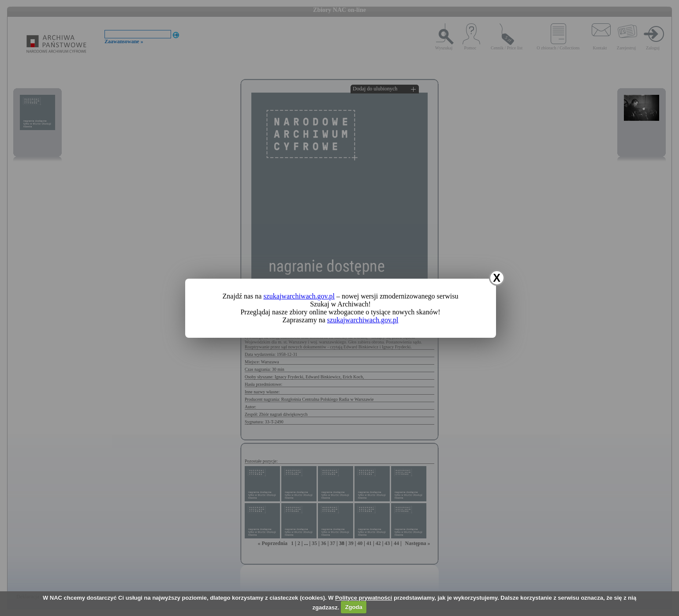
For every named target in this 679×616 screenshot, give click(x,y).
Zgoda (354, 607)
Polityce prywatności (364, 598)
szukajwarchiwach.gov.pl (299, 296)
